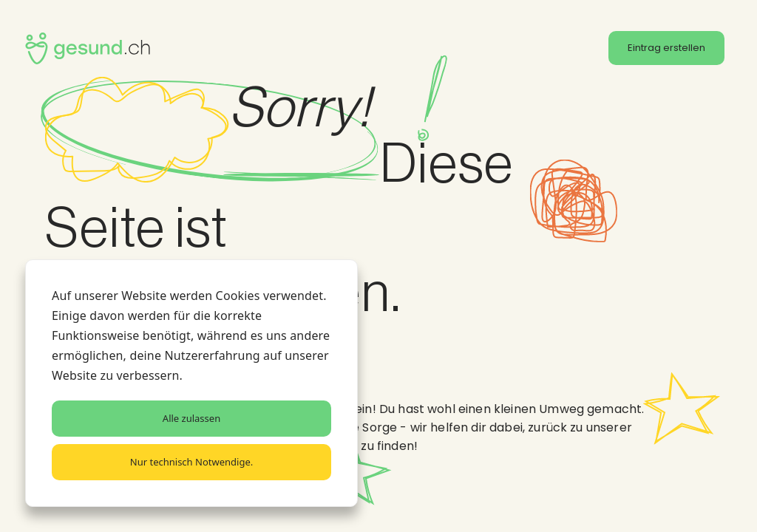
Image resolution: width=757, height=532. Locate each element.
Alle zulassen (191, 418)
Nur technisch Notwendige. (191, 462)
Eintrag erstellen (666, 48)
